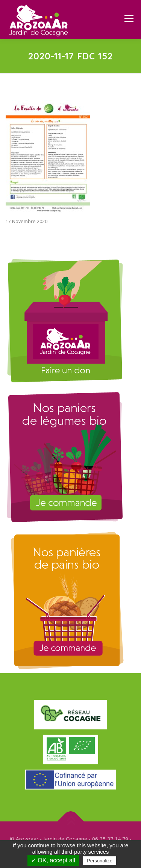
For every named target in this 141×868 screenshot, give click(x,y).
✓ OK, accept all (53, 860)
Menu (128, 19)
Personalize (100, 861)
